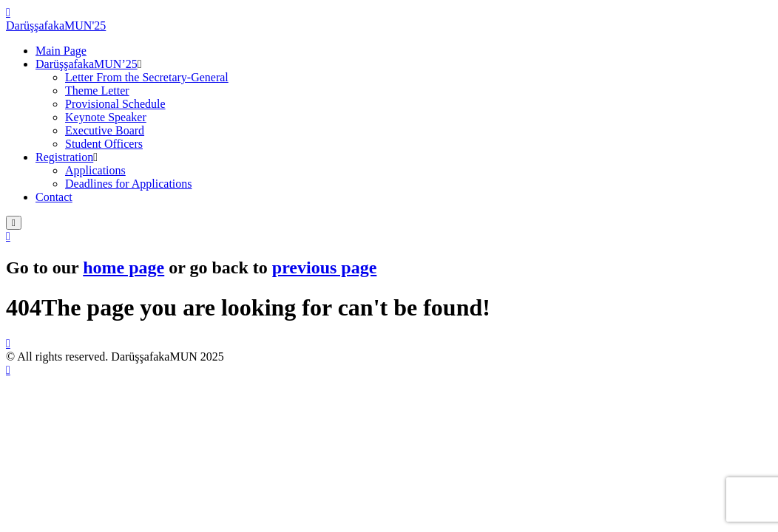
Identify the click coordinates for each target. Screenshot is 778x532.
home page (124, 267)
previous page (325, 267)
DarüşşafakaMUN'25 (56, 25)
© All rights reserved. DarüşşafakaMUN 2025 (115, 357)
